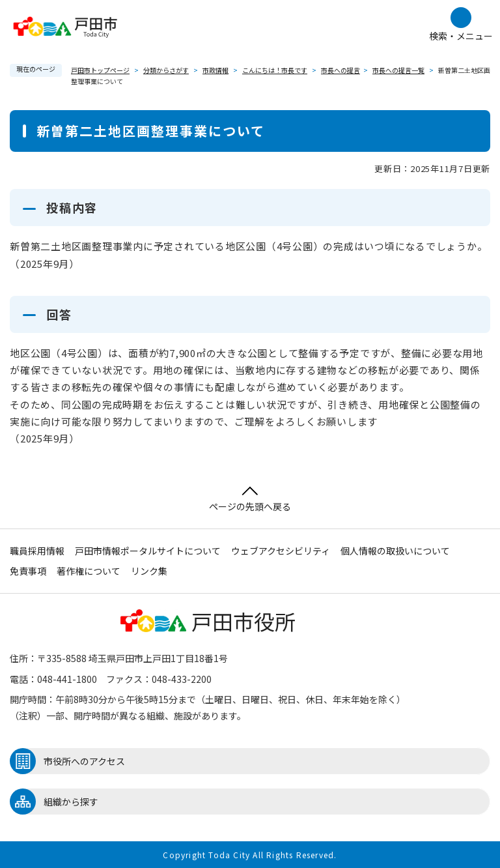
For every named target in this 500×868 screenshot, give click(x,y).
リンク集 (149, 571)
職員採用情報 (37, 551)
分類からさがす (166, 70)
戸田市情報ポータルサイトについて (148, 551)
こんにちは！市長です (275, 70)
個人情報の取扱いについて (395, 551)
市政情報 (215, 70)
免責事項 (28, 571)
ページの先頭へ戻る (250, 499)
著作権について (89, 571)
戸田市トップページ (100, 70)
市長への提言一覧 (398, 70)
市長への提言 (340, 70)
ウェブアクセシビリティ (281, 551)
